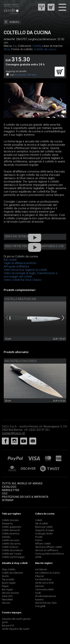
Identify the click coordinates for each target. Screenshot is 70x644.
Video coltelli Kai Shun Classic (23, 280)
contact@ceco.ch (13, 433)
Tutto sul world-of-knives (22, 483)
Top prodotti (8, 579)
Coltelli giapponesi (12, 527)
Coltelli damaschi (11, 530)
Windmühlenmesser (46, 596)
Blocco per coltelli (44, 527)
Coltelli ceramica (11, 534)
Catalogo (9, 487)
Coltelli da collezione (12, 573)
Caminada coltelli (44, 589)
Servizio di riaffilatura (47, 550)
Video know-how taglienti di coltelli (25, 270)
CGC (5, 493)
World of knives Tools (46, 603)
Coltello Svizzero (10, 520)
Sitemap (8, 500)
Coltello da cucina (11, 544)
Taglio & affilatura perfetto (20, 263)
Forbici (39, 540)
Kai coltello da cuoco (21, 361)
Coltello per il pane (11, 554)
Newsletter (11, 490)
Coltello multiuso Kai (20, 299)
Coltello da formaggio (13, 557)
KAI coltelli (10, 260)
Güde (38, 593)
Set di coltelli (42, 524)
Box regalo (7, 589)
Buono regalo (9, 583)
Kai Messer (41, 569)
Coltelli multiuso (10, 547)
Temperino (7, 524)
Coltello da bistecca (12, 550)
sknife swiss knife (44, 583)
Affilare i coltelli (43, 544)
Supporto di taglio (45, 530)
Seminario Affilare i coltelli (49, 547)
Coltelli (37, 46)
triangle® (40, 606)
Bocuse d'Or (8, 626)
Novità (5, 576)
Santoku (6, 537)
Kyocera (39, 599)
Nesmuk (39, 586)
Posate (39, 537)
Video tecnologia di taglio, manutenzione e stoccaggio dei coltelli (31, 275)
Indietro (14, 22)
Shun (7, 49)
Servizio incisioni (10, 593)
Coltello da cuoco (45, 49)
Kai (15, 46)
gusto (5, 622)
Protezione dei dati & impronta (25, 497)
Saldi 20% (7, 596)
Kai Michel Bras (43, 579)
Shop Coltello (9, 569)
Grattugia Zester (44, 534)
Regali (5, 586)
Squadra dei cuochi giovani (16, 619)
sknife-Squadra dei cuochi (16, 629)
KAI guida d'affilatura (16, 266)
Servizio (6, 603)
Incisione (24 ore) (25, 75)
